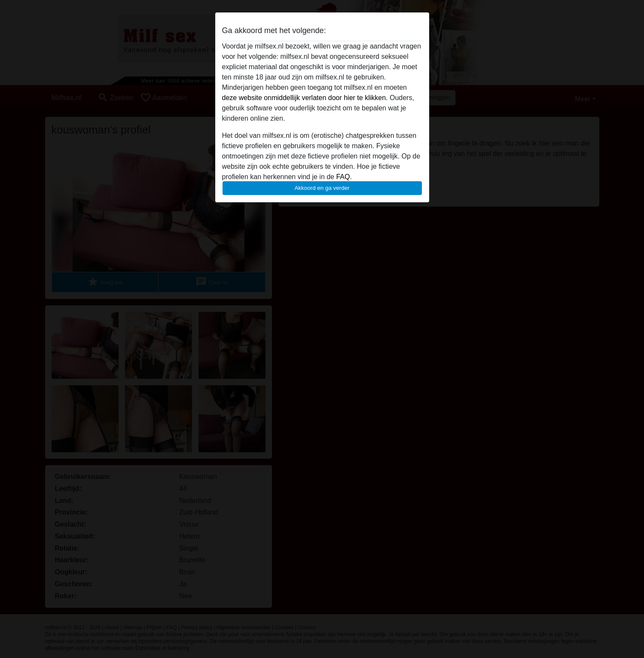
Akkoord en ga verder (322, 188)
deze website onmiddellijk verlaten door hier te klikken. (305, 98)
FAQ (343, 177)
